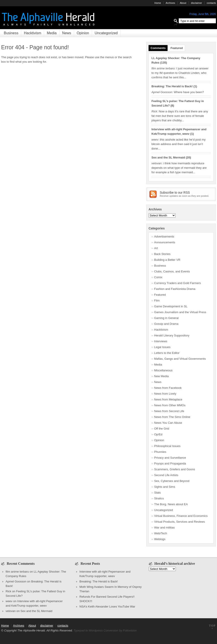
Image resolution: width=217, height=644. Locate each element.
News (67, 33)
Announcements (165, 242)
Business (11, 33)
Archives (170, 3)
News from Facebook (168, 388)
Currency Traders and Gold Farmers (178, 283)
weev (9, 601)
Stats (157, 493)
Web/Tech (161, 533)
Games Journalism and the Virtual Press (180, 312)
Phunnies (160, 452)
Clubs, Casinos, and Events (172, 271)
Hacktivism (33, 33)
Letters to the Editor (167, 353)
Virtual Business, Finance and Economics (181, 516)
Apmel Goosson (16, 581)
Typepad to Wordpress (88, 630)
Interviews (161, 341)
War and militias (164, 527)
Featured (177, 48)
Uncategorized (106, 33)
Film (157, 301)
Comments (158, 48)
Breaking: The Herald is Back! (172, 86)
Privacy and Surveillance (170, 458)
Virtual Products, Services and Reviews (180, 522)
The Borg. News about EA (171, 504)
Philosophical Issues (167, 446)
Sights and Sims (165, 487)
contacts (211, 3)
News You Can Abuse (168, 423)
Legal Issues (162, 347)
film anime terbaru (17, 572)
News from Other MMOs (170, 405)
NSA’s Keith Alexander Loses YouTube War (107, 607)
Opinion (83, 33)
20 (188, 157)
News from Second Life (169, 411)
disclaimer (197, 3)
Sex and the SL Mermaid (168, 157)
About (183, 3)
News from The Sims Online (172, 417)
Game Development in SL (171, 306)
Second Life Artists (166, 475)
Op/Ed (158, 434)
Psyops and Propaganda (170, 463)
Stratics (159, 498)
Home (158, 3)
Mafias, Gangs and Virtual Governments (180, 359)
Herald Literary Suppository (172, 335)
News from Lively (165, 394)
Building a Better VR (167, 260)
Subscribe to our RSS (175, 193)
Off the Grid (162, 429)
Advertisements (164, 236)
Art (156, 248)
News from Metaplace (168, 399)
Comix (158, 277)
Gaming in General (166, 318)
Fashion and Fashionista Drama (175, 289)
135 (164, 63)
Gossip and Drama (166, 324)
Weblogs (160, 539)
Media (52, 33)
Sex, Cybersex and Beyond (172, 481)
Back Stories (162, 254)
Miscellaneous (163, 370)
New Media (161, 376)
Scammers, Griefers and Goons (175, 469)
